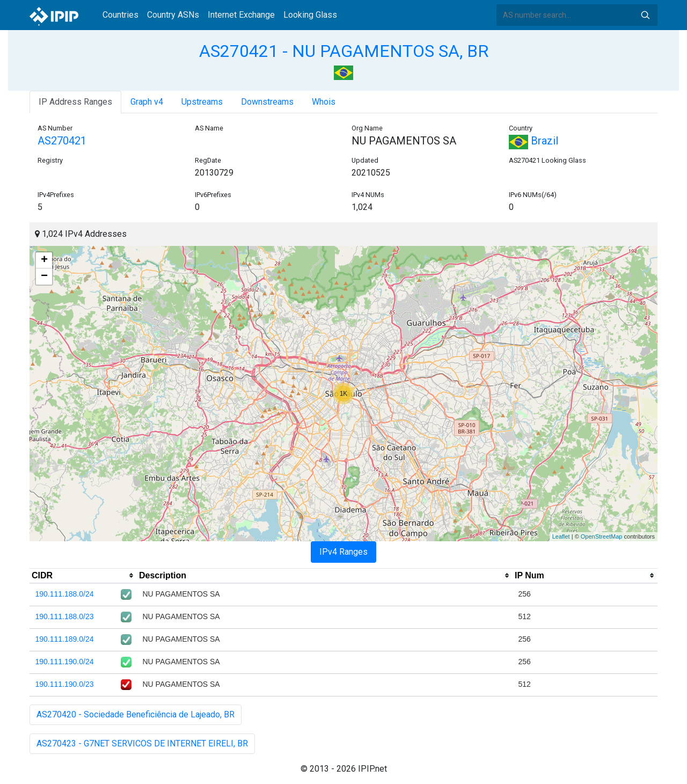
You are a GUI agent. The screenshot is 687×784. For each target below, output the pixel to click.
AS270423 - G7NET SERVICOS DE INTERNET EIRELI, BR (142, 743)
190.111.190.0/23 (65, 684)
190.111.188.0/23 (65, 616)
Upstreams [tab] (202, 102)
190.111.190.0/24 (65, 662)
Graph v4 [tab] (147, 102)
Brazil (533, 141)
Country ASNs (173, 15)
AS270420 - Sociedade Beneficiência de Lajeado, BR (136, 714)
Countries (120, 15)
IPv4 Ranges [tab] (343, 552)
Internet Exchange (241, 15)
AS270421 (62, 141)
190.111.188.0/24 (65, 594)
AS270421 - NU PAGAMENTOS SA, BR (344, 51)
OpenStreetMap (602, 536)
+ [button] (44, 260)
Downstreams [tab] (267, 102)
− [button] (44, 277)
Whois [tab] (324, 102)
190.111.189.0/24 (65, 639)
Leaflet (561, 536)
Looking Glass (310, 15)
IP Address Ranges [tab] (75, 102)
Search (645, 15)
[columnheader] (83, 576)
